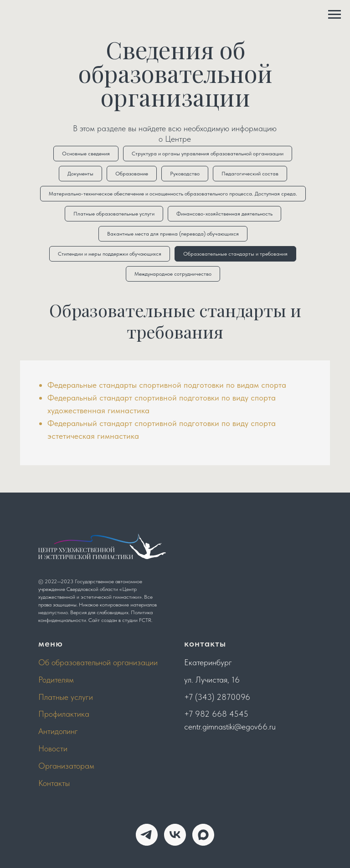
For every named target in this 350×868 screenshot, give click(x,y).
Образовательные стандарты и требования (235, 254)
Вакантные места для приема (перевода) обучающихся (173, 234)
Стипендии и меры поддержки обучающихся (110, 254)
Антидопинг (58, 731)
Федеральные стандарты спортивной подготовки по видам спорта (167, 385)
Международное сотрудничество (173, 274)
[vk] (175, 835)
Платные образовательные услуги (114, 214)
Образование (132, 174)
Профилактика (64, 714)
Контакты (54, 783)
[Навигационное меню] (335, 15)
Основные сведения (86, 154)
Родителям (56, 680)
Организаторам (66, 766)
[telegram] (147, 835)
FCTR (145, 620)
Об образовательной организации (98, 662)
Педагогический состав (250, 174)
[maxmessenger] (203, 835)
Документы (80, 174)
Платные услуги (66, 697)
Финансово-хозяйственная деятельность (224, 214)
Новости (53, 748)
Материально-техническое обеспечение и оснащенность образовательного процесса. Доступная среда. (173, 194)
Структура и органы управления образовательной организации (208, 154)
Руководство (185, 174)
